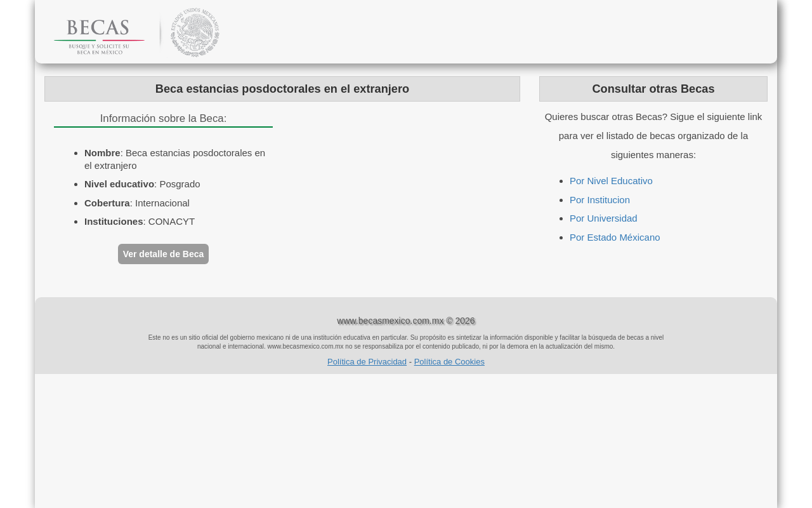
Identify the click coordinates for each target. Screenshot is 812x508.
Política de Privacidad (367, 362)
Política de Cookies (449, 362)
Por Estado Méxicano (615, 237)
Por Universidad (604, 218)
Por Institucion (600, 200)
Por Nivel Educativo (611, 181)
